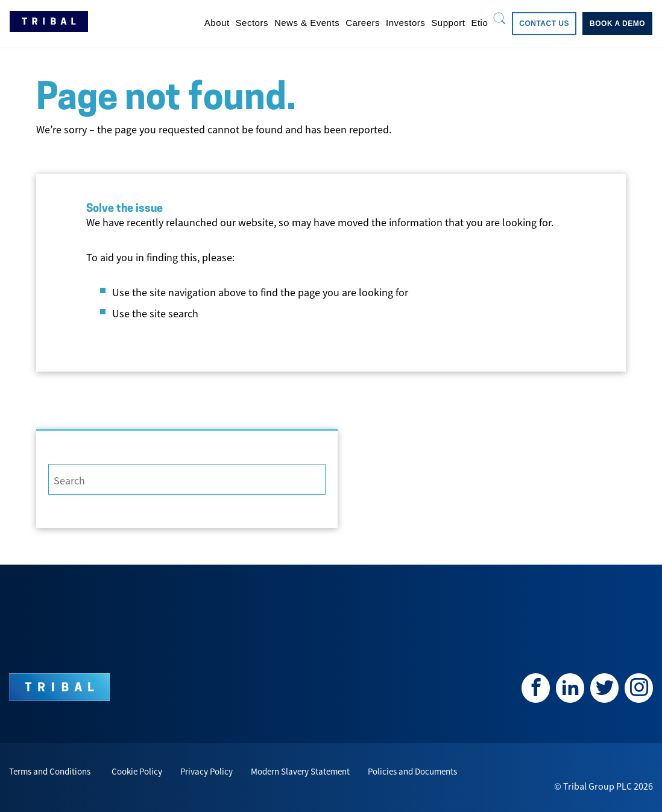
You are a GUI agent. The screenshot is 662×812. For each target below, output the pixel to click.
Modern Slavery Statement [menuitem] (300, 771)
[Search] (187, 480)
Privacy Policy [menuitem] (206, 771)
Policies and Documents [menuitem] (412, 771)
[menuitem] (217, 23)
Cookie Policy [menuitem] (137, 771)
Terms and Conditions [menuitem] (50, 771)
